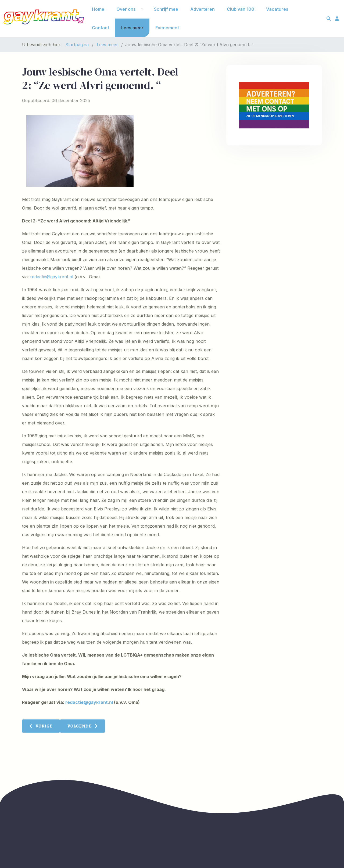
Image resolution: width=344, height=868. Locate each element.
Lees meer (132, 28)
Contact (101, 28)
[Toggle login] (337, 19)
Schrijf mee (166, 9)
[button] (142, 9)
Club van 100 (241, 9)
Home (98, 9)
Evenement (167, 28)
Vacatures (277, 9)
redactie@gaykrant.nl (52, 277)
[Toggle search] (329, 19)
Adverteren (203, 9)
